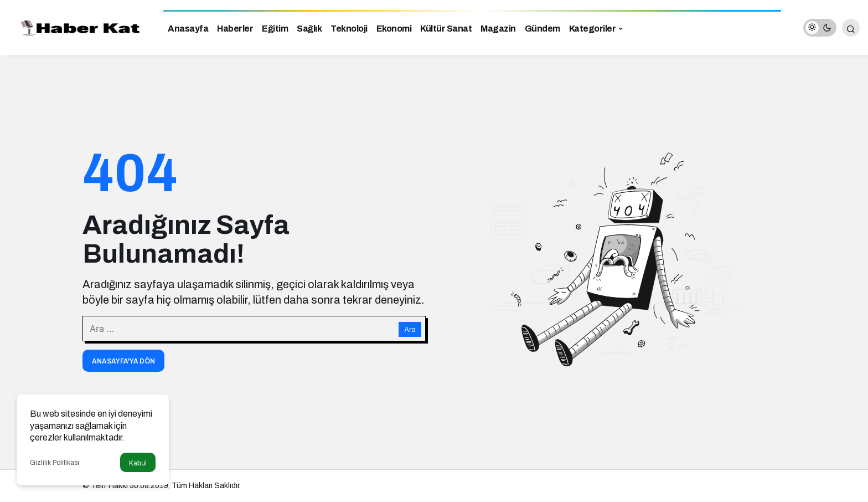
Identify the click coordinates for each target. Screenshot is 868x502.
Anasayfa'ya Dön (123, 361)
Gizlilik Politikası (55, 463)
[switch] (820, 28)
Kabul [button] (138, 463)
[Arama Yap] (851, 28)
